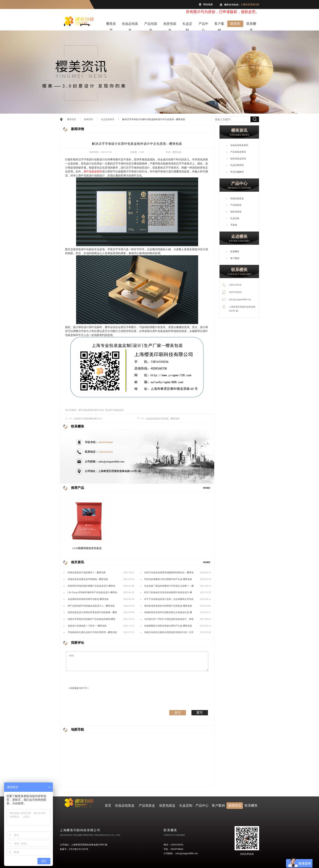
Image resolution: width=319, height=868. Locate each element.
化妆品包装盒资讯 (239, 145)
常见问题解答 (237, 172)
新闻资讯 (235, 25)
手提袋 (234, 225)
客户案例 (219, 25)
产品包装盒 (151, 25)
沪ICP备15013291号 (79, 849)
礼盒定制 (187, 25)
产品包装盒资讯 (238, 152)
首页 (108, 805)
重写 (200, 712)
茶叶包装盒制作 (93, 171)
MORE (207, 488)
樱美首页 (111, 25)
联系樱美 (251, 25)
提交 (178, 712)
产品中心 (203, 25)
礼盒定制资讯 (108, 119)
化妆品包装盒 (130, 25)
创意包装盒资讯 (238, 159)
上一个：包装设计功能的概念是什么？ (84, 419)
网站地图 (208, 4)
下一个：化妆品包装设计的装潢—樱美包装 (158, 419)
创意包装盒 (170, 25)
